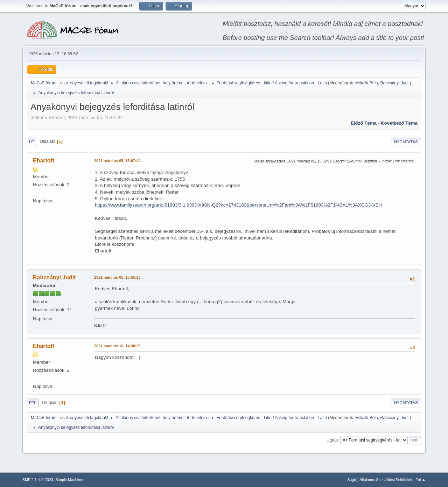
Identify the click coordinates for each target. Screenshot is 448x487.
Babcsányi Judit (395, 83)
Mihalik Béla (367, 83)
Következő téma (399, 123)
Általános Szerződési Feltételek (386, 480)
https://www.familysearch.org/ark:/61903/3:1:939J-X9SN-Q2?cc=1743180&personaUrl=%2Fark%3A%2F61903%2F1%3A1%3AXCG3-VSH (238, 205)
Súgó (352, 480)
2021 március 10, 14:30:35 (117, 346)
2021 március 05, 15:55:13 (117, 277)
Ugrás (332, 440)
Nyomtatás (406, 142)
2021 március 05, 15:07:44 (117, 161)
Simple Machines (70, 480)
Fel (33, 403)
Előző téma (364, 123)
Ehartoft (44, 161)
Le (31, 142)
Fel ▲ (421, 480)
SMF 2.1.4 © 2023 (38, 480)
